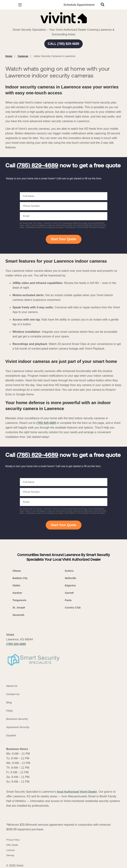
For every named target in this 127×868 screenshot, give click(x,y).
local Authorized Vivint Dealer (77, 792)
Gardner (17, 593)
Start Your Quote (63, 239)
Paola (68, 600)
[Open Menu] (20, 5)
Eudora (69, 571)
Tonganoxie (19, 600)
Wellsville (71, 578)
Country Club (73, 608)
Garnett (69, 593)
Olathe (16, 585)
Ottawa (17, 571)
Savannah (18, 615)
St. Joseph (19, 608)
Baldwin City (20, 578)
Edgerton (70, 585)
